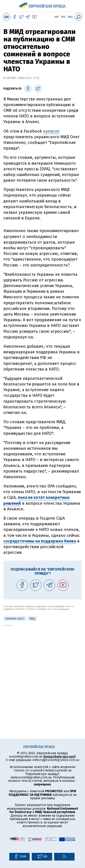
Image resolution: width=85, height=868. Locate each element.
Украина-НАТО (15, 619)
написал (51, 131)
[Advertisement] (42, 669)
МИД (32, 619)
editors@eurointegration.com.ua (56, 760)
